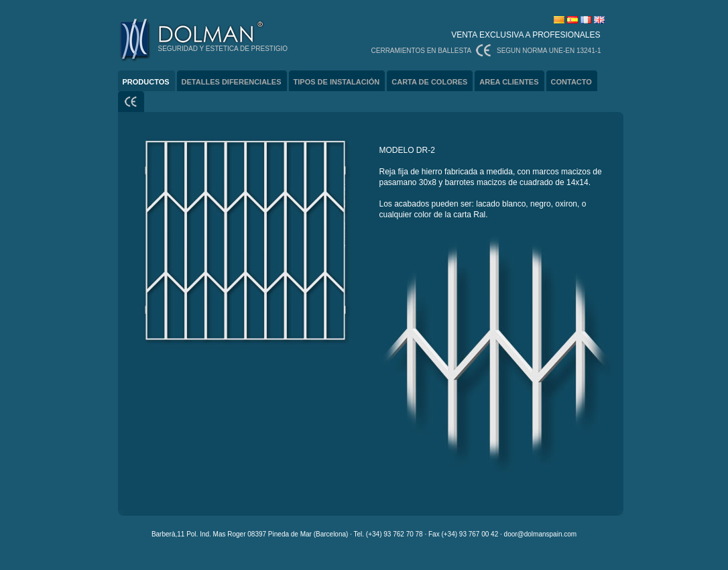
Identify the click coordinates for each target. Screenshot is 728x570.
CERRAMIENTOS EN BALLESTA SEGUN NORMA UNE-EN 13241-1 (486, 51)
